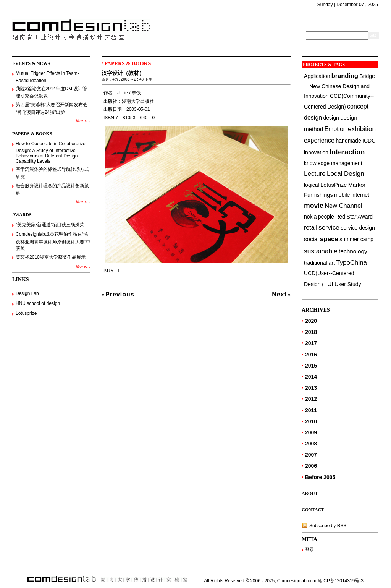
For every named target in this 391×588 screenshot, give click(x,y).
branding (345, 76)
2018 (311, 332)
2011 (311, 410)
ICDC (369, 141)
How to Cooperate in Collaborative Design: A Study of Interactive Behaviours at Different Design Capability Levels (51, 153)
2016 (311, 355)
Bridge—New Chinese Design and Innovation (339, 86)
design (331, 118)
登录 (310, 549)
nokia (310, 217)
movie (314, 206)
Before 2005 (320, 477)
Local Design (346, 174)
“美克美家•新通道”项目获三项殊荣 (50, 225)
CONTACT (313, 510)
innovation (316, 152)
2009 (311, 432)
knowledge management (333, 163)
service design (358, 228)
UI (330, 284)
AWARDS (22, 215)
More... (83, 121)
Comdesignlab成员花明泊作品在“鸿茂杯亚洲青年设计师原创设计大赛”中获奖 (53, 241)
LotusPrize (334, 185)
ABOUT (310, 494)
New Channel (343, 206)
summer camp (356, 239)
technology (353, 251)
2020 (311, 321)
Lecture (315, 174)
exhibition (362, 129)
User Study (348, 284)
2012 (311, 399)
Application (317, 76)
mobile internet (352, 195)
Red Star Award (354, 217)
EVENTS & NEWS (31, 63)
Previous (120, 294)
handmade (349, 141)
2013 (311, 388)
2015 (311, 366)
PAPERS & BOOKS (32, 134)
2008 (311, 444)
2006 (311, 466)
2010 (311, 421)
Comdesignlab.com (297, 581)
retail (311, 227)
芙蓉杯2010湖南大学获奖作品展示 (51, 257)
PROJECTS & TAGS (324, 65)
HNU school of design (38, 303)
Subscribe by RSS (328, 526)
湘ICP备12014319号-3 (341, 581)
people (326, 217)
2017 (311, 343)
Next (279, 294)
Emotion (336, 129)
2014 (311, 377)
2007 (311, 455)
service (329, 227)
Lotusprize (26, 313)
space (329, 239)
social (311, 239)
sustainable (321, 251)
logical (312, 185)
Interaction (347, 152)
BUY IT (112, 271)
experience (319, 140)
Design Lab (27, 293)
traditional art (319, 263)
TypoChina (351, 263)
